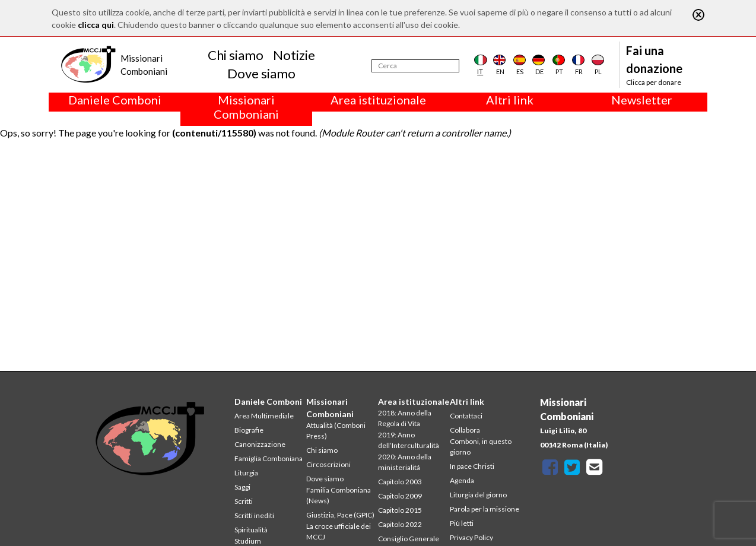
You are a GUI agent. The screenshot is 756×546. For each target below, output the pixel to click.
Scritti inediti (254, 515)
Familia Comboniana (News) (339, 495)
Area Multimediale (264, 416)
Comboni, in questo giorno (481, 447)
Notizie (294, 55)
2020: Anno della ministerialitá (405, 462)
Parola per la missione (485, 509)
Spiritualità (251, 530)
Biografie (249, 430)
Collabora (465, 430)
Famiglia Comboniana (269, 458)
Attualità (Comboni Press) (336, 431)
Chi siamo (236, 55)
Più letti (462, 523)
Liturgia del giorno (478, 495)
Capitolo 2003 (400, 482)
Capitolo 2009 (400, 496)
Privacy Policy (471, 537)
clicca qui (96, 25)
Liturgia (246, 473)
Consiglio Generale (409, 539)
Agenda (462, 480)
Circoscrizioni (328, 464)
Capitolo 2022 (400, 524)
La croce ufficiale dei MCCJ (339, 531)
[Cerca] (415, 66)
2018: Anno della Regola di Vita (405, 418)
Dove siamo (261, 73)
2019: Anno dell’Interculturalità (409, 440)
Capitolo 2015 (400, 510)
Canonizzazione (260, 444)
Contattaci (466, 416)
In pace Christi (472, 466)
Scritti (244, 501)
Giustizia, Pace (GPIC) (340, 515)
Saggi (242, 487)
